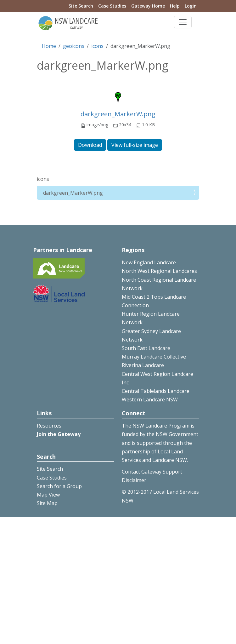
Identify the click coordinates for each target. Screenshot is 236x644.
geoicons (74, 46)
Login (191, 6)
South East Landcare (146, 348)
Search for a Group (59, 486)
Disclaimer (134, 480)
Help (175, 6)
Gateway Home (148, 6)
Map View (48, 495)
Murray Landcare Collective (154, 357)
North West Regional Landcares (159, 271)
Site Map (47, 503)
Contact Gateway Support (152, 472)
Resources (49, 426)
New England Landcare (149, 262)
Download (90, 145)
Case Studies (112, 6)
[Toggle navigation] (183, 22)
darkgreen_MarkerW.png (118, 114)
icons (97, 46)
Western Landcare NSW (150, 400)
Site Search (81, 6)
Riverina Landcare (143, 365)
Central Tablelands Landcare (156, 391)
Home (49, 46)
